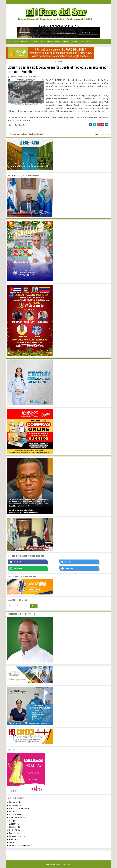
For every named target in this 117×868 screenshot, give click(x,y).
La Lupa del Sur (16, 805)
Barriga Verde (15, 802)
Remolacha (14, 833)
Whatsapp (16, 569)
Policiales (66, 42)
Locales (16, 42)
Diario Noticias (15, 815)
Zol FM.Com (14, 824)
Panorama (14, 839)
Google (12, 821)
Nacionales (25, 42)
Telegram (67, 569)
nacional (60, 62)
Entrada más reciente (19, 134)
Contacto (89, 42)
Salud (82, 42)
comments (35, 77)
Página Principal (36, 134)
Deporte (57, 42)
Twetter (66, 562)
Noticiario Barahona (18, 818)
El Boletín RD (15, 827)
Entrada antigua (101, 134)
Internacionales (47, 42)
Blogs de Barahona (17, 836)
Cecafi (12, 843)
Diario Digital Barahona (19, 808)
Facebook (15, 562)
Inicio (9, 42)
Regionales (35, 42)
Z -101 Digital (15, 830)
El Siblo (12, 811)
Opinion (75, 42)
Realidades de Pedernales (20, 846)
